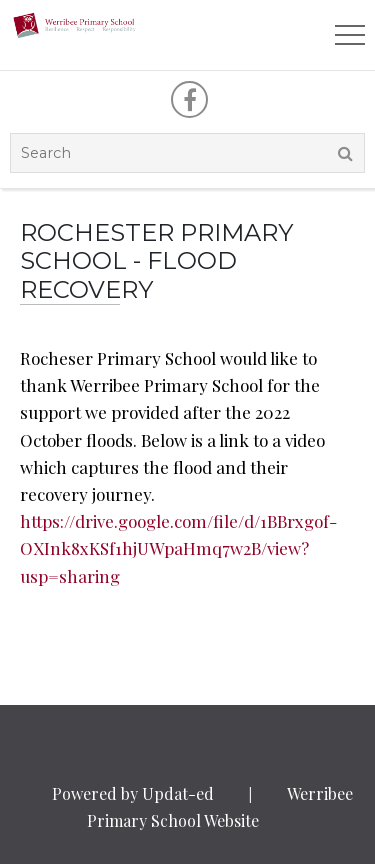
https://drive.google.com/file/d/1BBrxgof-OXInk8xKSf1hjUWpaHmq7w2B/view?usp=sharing (178, 548)
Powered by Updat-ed (133, 793)
